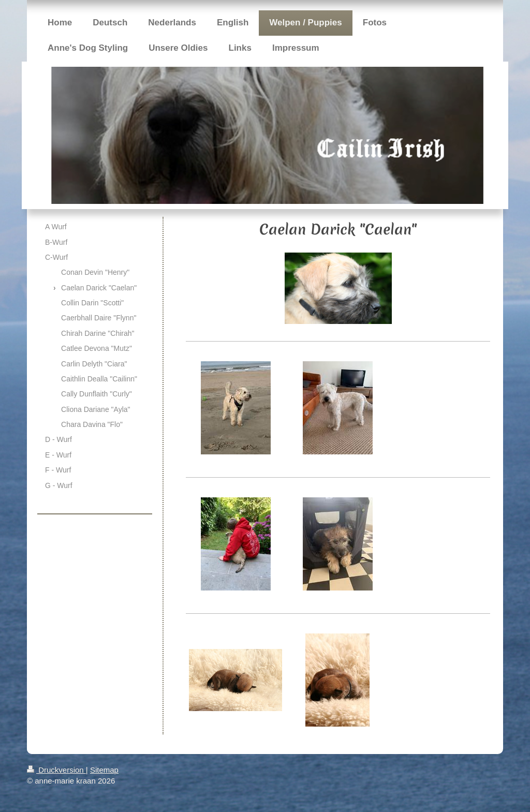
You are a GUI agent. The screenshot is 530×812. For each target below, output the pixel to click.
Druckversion (56, 770)
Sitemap (104, 770)
